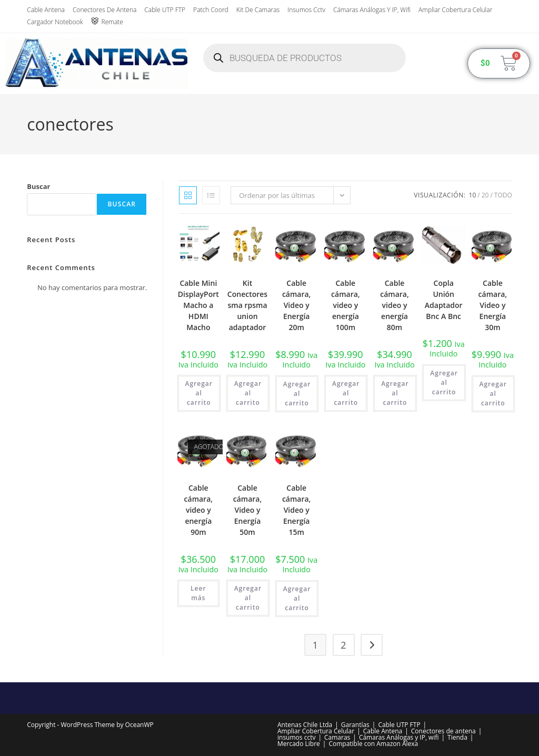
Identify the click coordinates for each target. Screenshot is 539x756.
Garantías (355, 725)
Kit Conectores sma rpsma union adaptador (247, 305)
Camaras (337, 737)
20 (485, 195)
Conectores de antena (104, 10)
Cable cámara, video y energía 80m (395, 305)
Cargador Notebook (55, 22)
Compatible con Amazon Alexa (373, 744)
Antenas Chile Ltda (305, 725)
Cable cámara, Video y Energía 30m (493, 305)
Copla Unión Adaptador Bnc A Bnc (444, 300)
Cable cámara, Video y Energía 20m (297, 305)
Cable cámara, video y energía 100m (346, 305)
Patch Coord (211, 10)
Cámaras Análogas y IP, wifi (372, 10)
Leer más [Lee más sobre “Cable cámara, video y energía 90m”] (198, 593)
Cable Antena (46, 10)
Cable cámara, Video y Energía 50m (248, 510)
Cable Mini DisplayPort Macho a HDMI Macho (198, 305)
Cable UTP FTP (165, 10)
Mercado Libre (299, 744)
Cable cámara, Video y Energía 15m (297, 510)
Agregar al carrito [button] (199, 393)
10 (473, 195)
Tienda (457, 737)
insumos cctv (306, 10)
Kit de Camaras (258, 10)
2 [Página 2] (343, 645)
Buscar (38, 186)
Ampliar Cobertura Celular (455, 10)
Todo (503, 195)
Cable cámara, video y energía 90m (199, 510)
